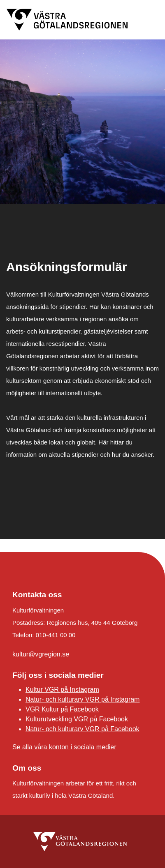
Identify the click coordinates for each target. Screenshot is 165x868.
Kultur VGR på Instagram (62, 690)
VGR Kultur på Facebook (62, 709)
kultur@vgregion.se (41, 654)
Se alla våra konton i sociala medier (64, 747)
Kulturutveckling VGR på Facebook (77, 719)
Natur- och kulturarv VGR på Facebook (82, 729)
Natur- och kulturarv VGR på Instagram (82, 699)
